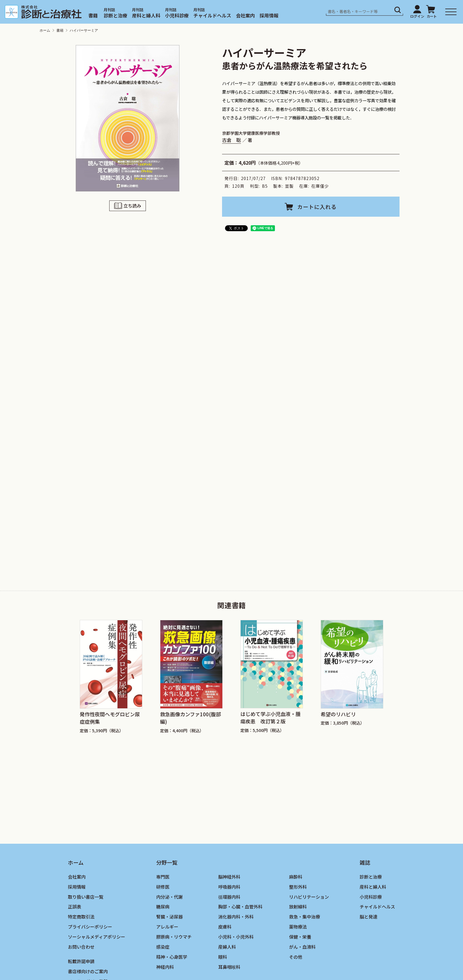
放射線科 (298, 907)
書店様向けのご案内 (88, 971)
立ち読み (132, 206)
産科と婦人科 (146, 15)
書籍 (93, 15)
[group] (111, 677)
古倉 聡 (231, 140)
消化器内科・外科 (236, 917)
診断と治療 (115, 15)
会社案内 (245, 15)
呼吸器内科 (229, 887)
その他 (296, 957)
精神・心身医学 (172, 957)
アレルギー (167, 927)
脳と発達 (369, 917)
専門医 (163, 877)
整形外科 (298, 887)
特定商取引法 (81, 917)
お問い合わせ (81, 947)
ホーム (45, 30)
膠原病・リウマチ (174, 937)
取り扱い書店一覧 (86, 897)
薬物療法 (298, 927)
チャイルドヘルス (212, 15)
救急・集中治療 (305, 917)
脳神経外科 (229, 877)
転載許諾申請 (81, 961)
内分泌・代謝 (169, 897)
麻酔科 (296, 877)
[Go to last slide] (68, 666)
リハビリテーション (309, 897)
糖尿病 (163, 907)
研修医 (163, 887)
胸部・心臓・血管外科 (240, 907)
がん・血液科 (302, 947)
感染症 (163, 947)
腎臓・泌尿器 (169, 917)
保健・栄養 (300, 937)
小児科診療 (177, 15)
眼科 (223, 957)
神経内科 (165, 967)
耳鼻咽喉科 (229, 967)
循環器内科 (229, 897)
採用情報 (269, 15)
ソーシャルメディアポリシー (97, 937)
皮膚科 (225, 927)
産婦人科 (227, 947)
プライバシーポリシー (90, 927)
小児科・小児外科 (236, 937)
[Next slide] (395, 666)
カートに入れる (317, 207)
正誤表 (75, 907)
